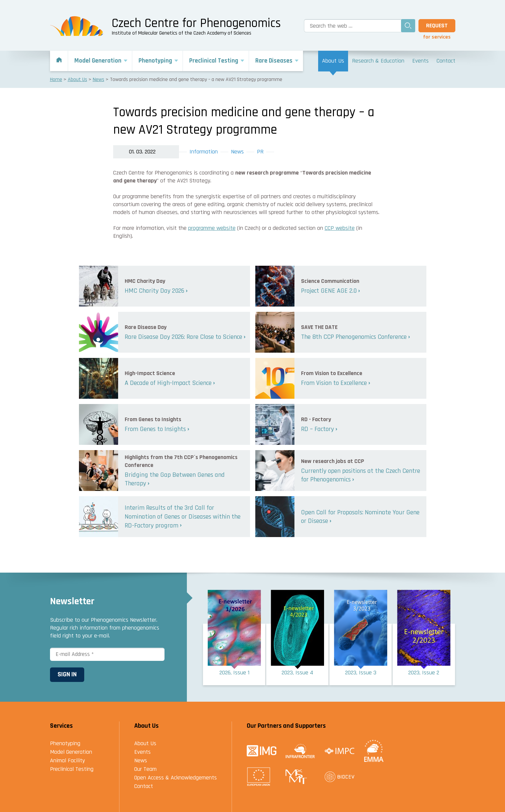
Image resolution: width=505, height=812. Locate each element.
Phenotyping (65, 743)
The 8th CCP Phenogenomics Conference (354, 337)
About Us (145, 743)
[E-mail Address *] (107, 654)
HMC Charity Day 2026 (154, 291)
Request (437, 26)
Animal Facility (67, 760)
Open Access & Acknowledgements (176, 778)
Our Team (145, 769)
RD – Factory (317, 429)
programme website (212, 228)
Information (204, 152)
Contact (144, 786)
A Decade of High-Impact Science (168, 383)
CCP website (340, 228)
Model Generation (71, 752)
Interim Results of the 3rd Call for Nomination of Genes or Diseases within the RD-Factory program (183, 516)
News (237, 152)
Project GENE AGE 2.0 (329, 291)
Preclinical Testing (72, 769)
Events (142, 752)
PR (260, 152)
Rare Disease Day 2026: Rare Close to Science (183, 337)
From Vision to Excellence (334, 383)
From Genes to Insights (155, 429)
